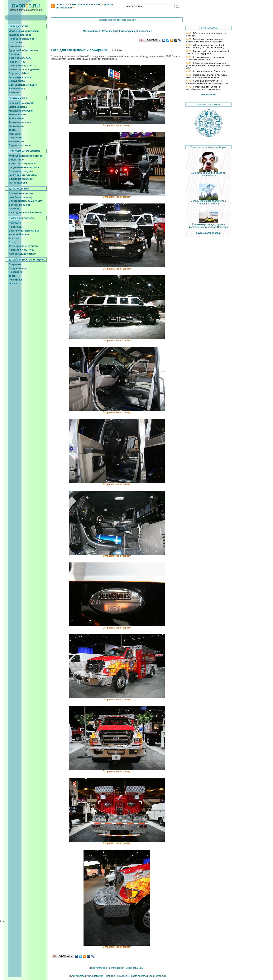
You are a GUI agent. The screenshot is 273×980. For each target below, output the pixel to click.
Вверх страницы (135, 968)
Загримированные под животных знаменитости (208, 173)
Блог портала (77, 976)
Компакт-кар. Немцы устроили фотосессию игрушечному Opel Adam (208, 225)
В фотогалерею (98, 968)
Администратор (95, 976)
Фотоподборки (116, 968)
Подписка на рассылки (117, 976)
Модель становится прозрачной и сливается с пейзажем (209, 201)
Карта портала (139, 976)
